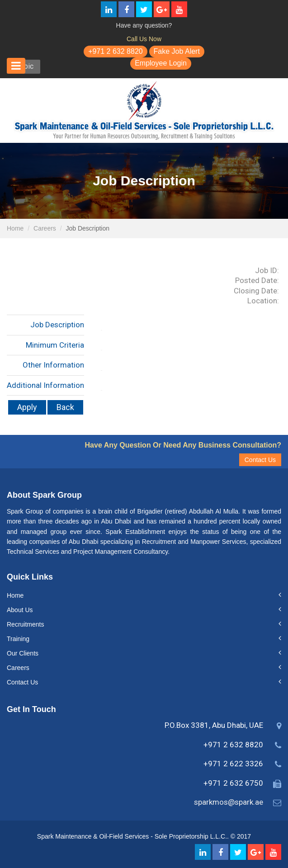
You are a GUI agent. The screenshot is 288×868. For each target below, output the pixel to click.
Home (15, 228)
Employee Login (161, 63)
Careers (45, 228)
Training (18, 639)
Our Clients (23, 653)
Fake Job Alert (177, 51)
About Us (20, 610)
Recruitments (25, 624)
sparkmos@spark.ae (229, 802)
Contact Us (260, 460)
